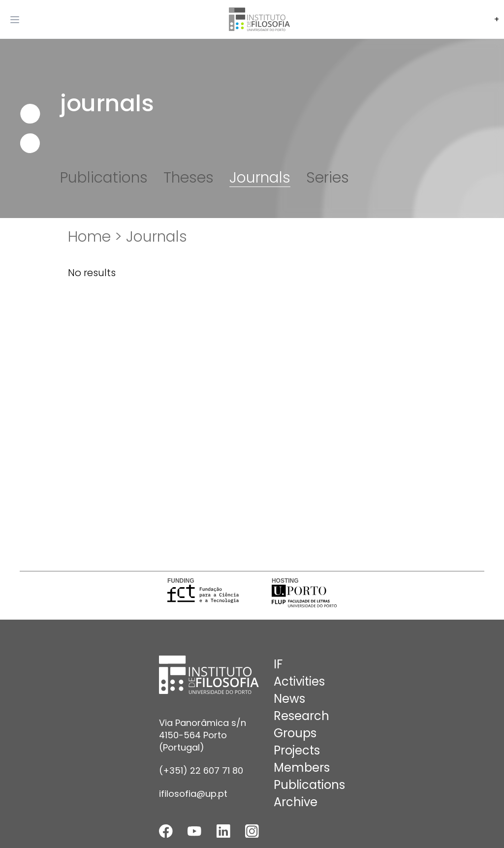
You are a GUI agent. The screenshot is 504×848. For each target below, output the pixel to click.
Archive (296, 802)
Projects (297, 750)
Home (89, 237)
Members (302, 768)
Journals (260, 178)
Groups (295, 733)
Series (328, 178)
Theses (189, 178)
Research (301, 716)
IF (278, 664)
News (289, 699)
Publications (104, 178)
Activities (299, 681)
